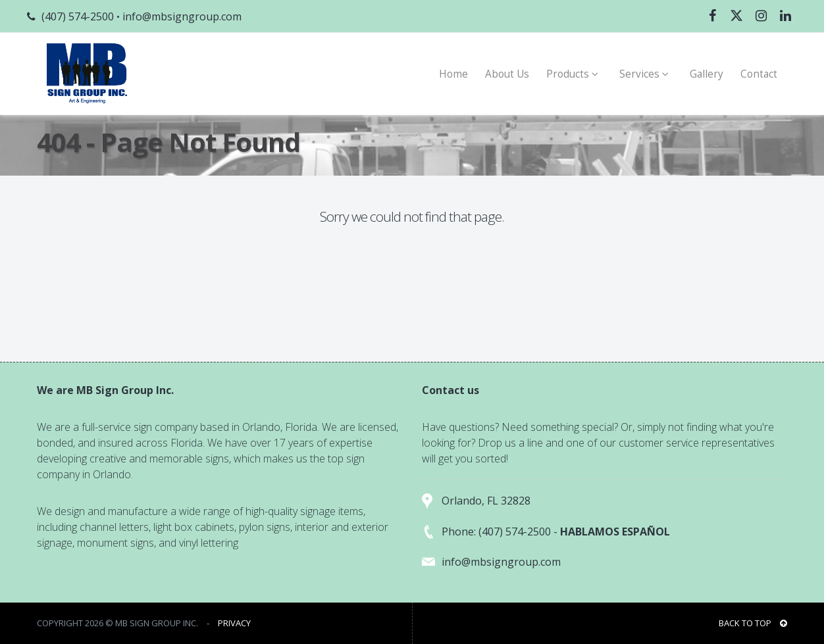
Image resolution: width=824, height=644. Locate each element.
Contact (759, 74)
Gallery (707, 74)
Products (574, 74)
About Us (507, 74)
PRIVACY (234, 623)
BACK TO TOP (753, 623)
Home (453, 74)
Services (646, 74)
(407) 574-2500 (78, 16)
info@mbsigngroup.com (182, 16)
